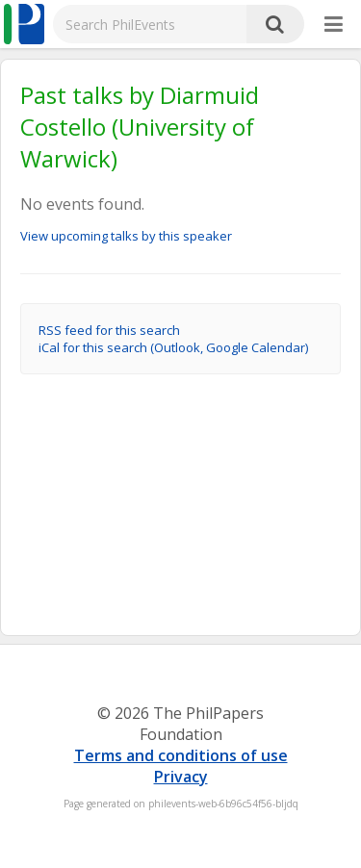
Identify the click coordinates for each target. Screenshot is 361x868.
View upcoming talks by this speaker (126, 236)
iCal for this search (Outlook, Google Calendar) (173, 347)
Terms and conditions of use (181, 755)
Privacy (181, 777)
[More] (334, 25)
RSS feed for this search (109, 330)
